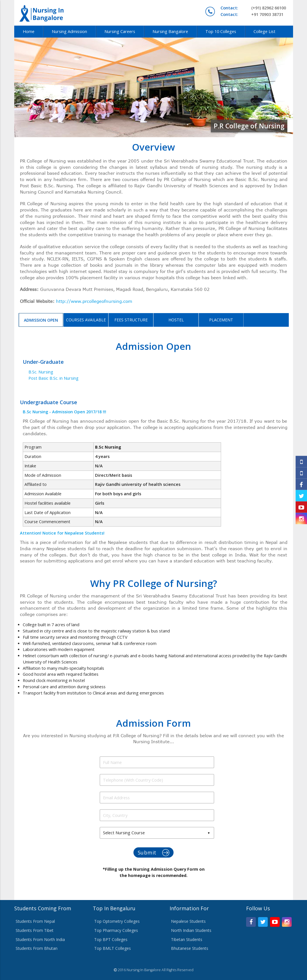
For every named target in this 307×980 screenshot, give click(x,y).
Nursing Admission (69, 31)
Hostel (176, 320)
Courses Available (86, 320)
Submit (154, 853)
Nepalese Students (188, 921)
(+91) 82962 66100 (253, 8)
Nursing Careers (120, 31)
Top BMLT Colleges (113, 948)
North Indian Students (191, 930)
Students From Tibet (35, 930)
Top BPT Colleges (111, 939)
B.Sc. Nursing (41, 372)
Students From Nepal (35, 921)
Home (29, 31)
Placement (221, 320)
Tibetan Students (187, 939)
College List (264, 31)
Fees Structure (131, 320)
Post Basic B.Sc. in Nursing (53, 378)
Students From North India (40, 939)
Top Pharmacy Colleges (116, 930)
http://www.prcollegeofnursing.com (94, 301)
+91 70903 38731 (252, 14)
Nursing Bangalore (170, 31)
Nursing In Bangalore (144, 970)
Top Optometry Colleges (117, 921)
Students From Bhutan (37, 948)
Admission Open (41, 320)
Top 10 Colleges (221, 31)
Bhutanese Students (190, 948)
